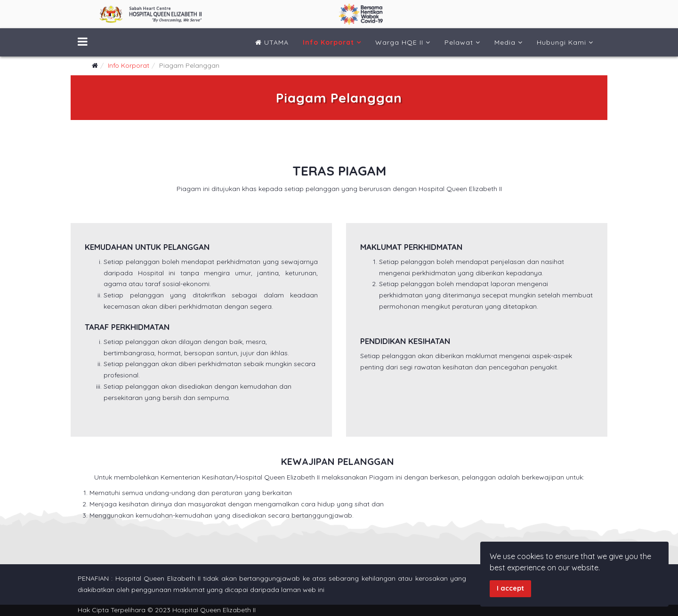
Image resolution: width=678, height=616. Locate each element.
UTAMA (272, 42)
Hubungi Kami (561, 42)
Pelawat (459, 42)
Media (505, 42)
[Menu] (83, 42)
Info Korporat (328, 42)
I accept (510, 588)
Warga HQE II (399, 42)
